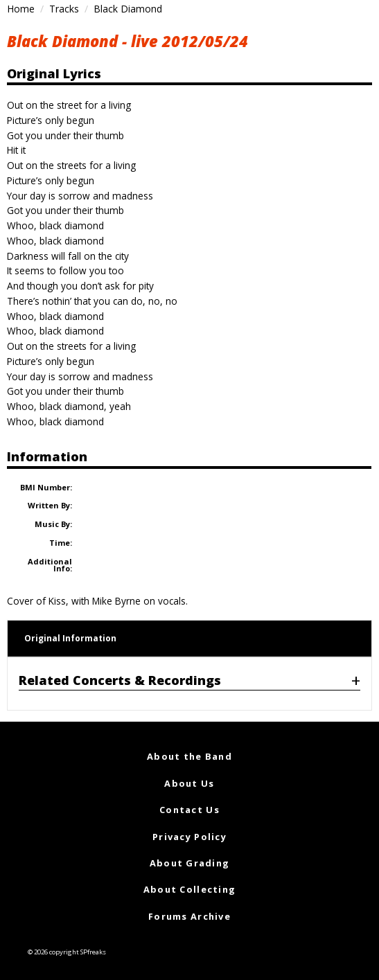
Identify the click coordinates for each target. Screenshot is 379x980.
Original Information (70, 638)
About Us (189, 783)
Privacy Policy (189, 837)
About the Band (189, 756)
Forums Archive (189, 916)
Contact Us (189, 810)
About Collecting (189, 889)
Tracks (64, 9)
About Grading (190, 863)
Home (21, 9)
